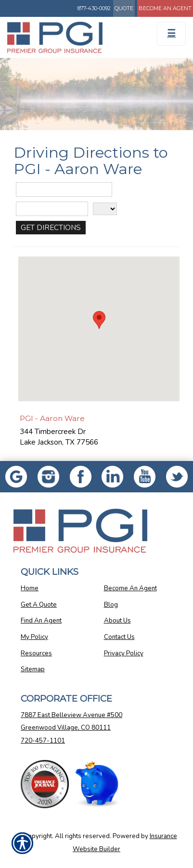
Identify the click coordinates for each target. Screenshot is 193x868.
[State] (105, 209)
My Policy (34, 637)
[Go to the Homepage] (72, 37)
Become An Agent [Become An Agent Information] (165, 8)
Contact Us (119, 637)
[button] (99, 320)
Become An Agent (130, 588)
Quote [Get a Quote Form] (124, 8)
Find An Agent (41, 621)
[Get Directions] (51, 228)
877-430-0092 (94, 8)
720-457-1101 (43, 741)
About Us (117, 621)
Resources (36, 653)
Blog (111, 605)
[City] (52, 209)
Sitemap (33, 669)
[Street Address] (64, 190)
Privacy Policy (124, 653)
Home (30, 588)
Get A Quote (39, 605)
